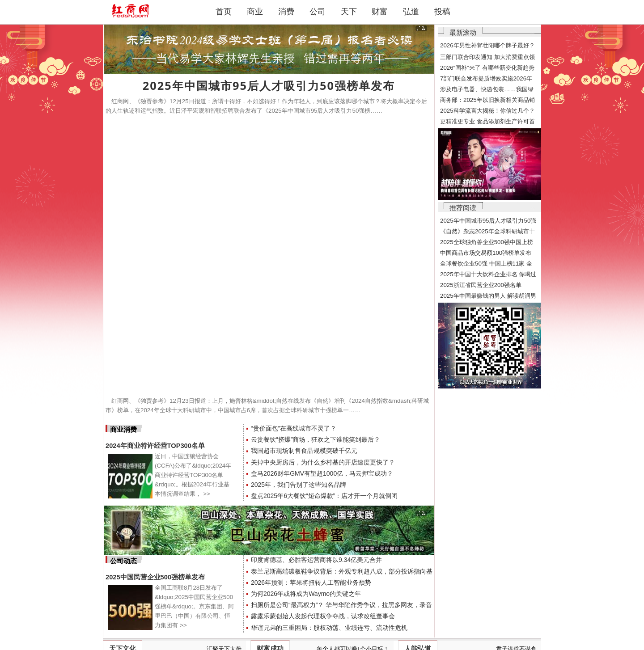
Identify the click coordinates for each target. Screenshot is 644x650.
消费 (286, 12)
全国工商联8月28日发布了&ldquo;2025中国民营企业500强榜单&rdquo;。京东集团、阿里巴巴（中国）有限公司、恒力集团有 (194, 606)
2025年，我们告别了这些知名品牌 (299, 485)
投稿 (442, 12)
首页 (224, 12)
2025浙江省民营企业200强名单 (481, 285)
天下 (349, 12)
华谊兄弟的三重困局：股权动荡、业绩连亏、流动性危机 (329, 628)
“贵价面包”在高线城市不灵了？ (294, 428)
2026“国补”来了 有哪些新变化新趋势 (487, 68)
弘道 (411, 12)
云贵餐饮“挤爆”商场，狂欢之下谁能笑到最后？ (316, 439)
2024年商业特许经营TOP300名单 (155, 446)
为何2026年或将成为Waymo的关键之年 (306, 594)
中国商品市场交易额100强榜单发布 (486, 253)
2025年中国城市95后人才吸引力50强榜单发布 (269, 85)
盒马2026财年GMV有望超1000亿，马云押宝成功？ (322, 473)
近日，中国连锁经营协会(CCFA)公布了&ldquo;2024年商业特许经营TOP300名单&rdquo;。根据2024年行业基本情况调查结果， (193, 475)
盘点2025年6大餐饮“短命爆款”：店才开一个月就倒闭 (324, 496)
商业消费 (123, 430)
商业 (255, 12)
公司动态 (123, 561)
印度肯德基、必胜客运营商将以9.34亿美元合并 (316, 560)
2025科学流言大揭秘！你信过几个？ (487, 111)
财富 (380, 12)
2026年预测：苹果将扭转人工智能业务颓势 (311, 582)
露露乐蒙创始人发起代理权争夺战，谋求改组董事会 (323, 616)
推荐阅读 (463, 208)
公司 (318, 12)
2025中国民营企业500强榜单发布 (155, 577)
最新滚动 (463, 32)
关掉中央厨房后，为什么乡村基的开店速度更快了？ (323, 462)
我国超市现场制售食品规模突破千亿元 (304, 451)
